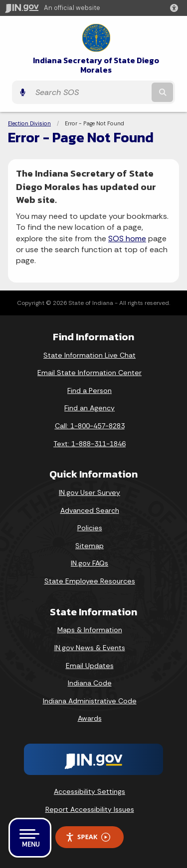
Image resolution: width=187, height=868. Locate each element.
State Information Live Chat (90, 355)
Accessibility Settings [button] (90, 791)
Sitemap (90, 546)
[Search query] (90, 92)
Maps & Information (90, 630)
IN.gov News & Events (90, 648)
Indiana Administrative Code (90, 701)
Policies (90, 528)
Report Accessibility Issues (90, 809)
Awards (90, 718)
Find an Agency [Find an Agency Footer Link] (90, 408)
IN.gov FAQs (90, 563)
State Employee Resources (90, 581)
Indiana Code (90, 683)
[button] (176, 8)
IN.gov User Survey (90, 492)
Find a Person (90, 390)
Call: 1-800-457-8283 (90, 426)
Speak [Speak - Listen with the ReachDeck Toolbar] (88, 837)
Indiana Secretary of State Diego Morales (96, 65)
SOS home (127, 239)
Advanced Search (90, 510)
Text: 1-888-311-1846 (90, 444)
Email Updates (90, 666)
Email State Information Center (90, 373)
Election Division (29, 123)
